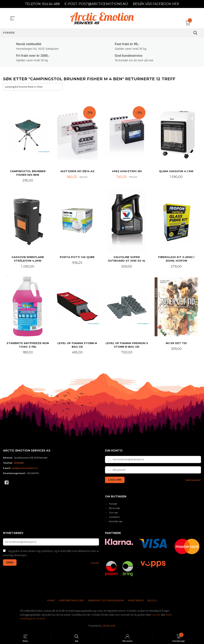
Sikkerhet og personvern (106, 602)
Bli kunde (114, 509)
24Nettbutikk (109, 627)
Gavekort (114, 518)
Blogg (152, 602)
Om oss (113, 514)
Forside (113, 505)
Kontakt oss (116, 522)
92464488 (19, 464)
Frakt (51, 602)
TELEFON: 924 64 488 (42, 4)
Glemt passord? (193, 481)
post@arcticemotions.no (25, 469)
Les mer (95, 564)
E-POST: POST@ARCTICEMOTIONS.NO (96, 4)
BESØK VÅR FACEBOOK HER (156, 4)
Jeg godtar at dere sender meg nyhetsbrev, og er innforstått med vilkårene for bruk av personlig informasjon (51, 554)
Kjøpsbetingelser (72, 602)
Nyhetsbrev (136, 602)
